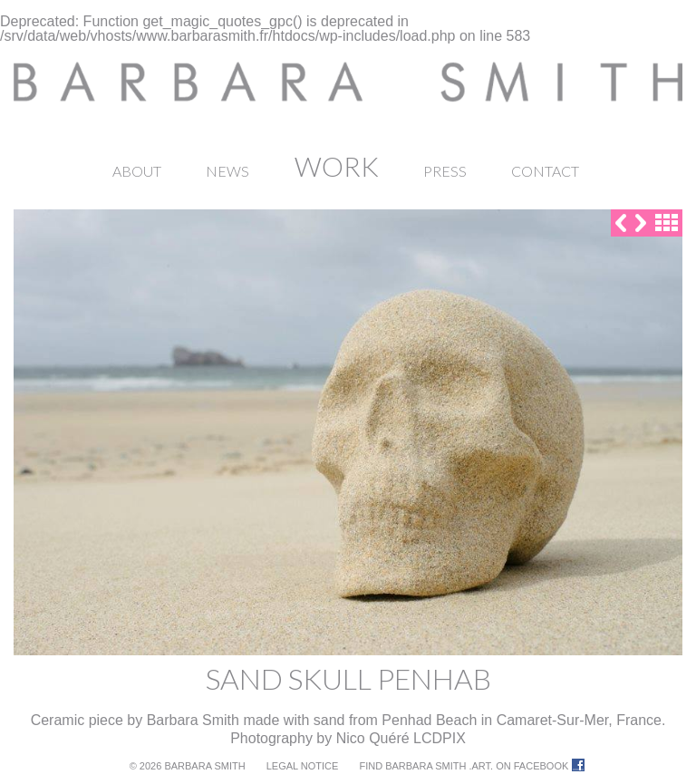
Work (337, 166)
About (137, 171)
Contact (545, 171)
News (227, 171)
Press (445, 171)
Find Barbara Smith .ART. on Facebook (464, 766)
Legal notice (303, 766)
